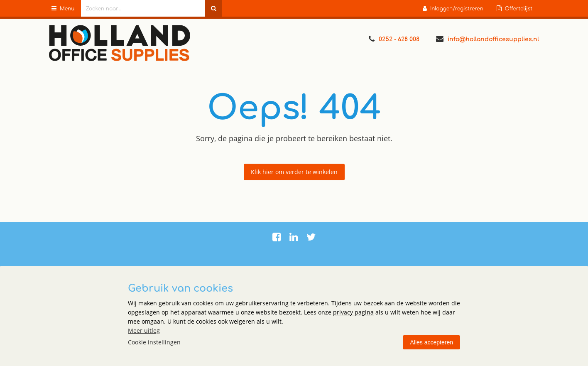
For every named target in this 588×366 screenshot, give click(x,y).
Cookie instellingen (154, 342)
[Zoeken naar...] (213, 8)
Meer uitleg (144, 330)
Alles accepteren (431, 342)
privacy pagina (353, 312)
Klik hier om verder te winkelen (294, 172)
